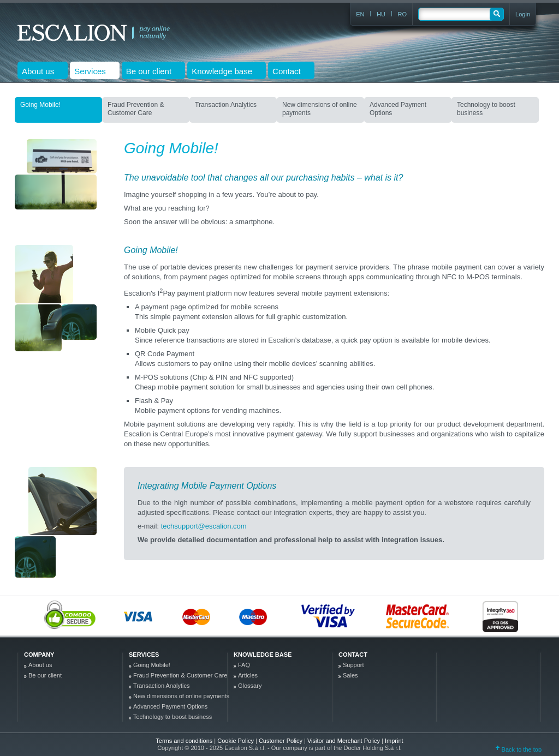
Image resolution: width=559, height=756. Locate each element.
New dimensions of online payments (320, 109)
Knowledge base (263, 655)
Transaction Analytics (226, 105)
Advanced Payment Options (398, 109)
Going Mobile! (40, 105)
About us (40, 665)
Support (353, 665)
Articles (248, 675)
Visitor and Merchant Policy (344, 741)
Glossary (250, 686)
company (39, 655)
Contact (353, 655)
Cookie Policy (236, 741)
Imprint (394, 741)
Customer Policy (281, 741)
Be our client (45, 675)
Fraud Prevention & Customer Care (136, 109)
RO (403, 14)
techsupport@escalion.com (204, 526)
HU (381, 14)
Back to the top (519, 749)
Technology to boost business (486, 109)
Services (144, 655)
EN (360, 14)
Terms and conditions (184, 741)
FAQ (244, 665)
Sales (350, 675)
